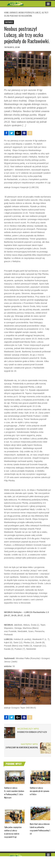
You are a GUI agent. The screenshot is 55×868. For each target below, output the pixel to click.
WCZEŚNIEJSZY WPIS (28, 729)
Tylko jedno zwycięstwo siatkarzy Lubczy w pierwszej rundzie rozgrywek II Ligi (13, 832)
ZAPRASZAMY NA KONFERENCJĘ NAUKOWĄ (22, 747)
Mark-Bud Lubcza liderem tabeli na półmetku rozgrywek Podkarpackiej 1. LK (40, 829)
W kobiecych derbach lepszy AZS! (32, 732)
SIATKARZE (14, 12)
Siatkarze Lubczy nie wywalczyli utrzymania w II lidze (39, 791)
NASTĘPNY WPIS (29, 744)
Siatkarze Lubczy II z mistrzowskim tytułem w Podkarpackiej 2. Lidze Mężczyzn (14, 793)
